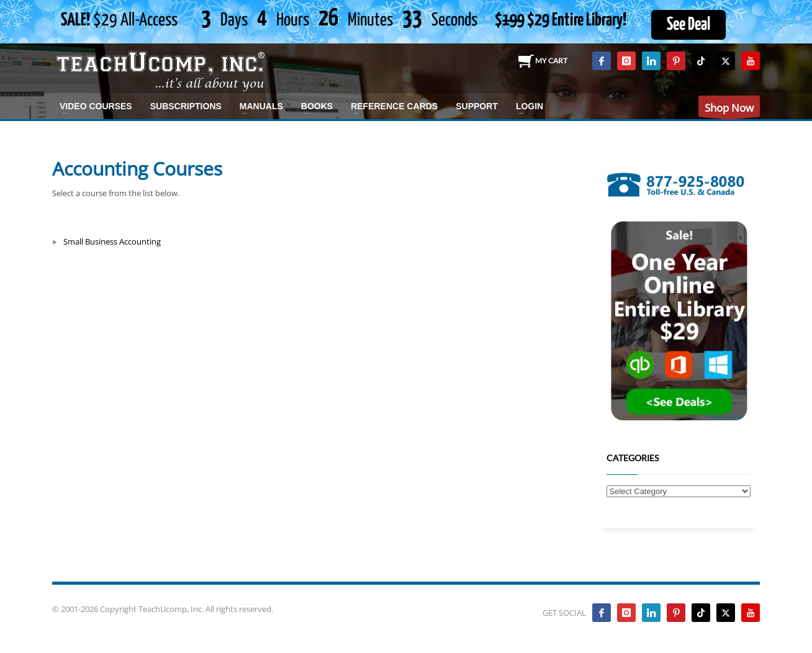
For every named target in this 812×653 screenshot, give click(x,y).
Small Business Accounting (112, 241)
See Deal (688, 25)
